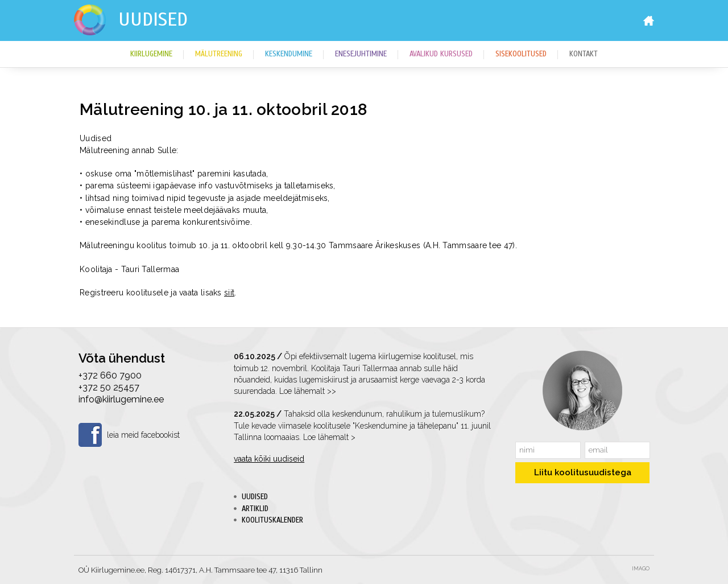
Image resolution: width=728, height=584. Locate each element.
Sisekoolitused (521, 54)
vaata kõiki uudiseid (269, 459)
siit (229, 293)
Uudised (153, 19)
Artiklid (255, 509)
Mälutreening (219, 54)
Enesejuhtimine (361, 54)
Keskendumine (289, 54)
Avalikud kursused (441, 54)
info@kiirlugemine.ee (121, 399)
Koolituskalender (272, 520)
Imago (641, 569)
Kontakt (584, 54)
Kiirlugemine (151, 54)
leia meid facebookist (143, 435)
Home (649, 21)
